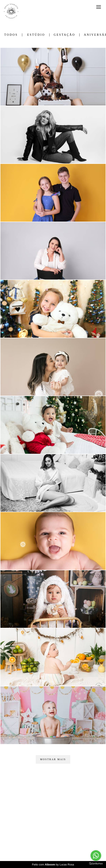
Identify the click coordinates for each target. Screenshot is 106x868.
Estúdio (36, 35)
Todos (11, 35)
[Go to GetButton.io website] (96, 864)
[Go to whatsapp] (96, 856)
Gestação (65, 35)
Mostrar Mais (53, 759)
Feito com (53, 865)
